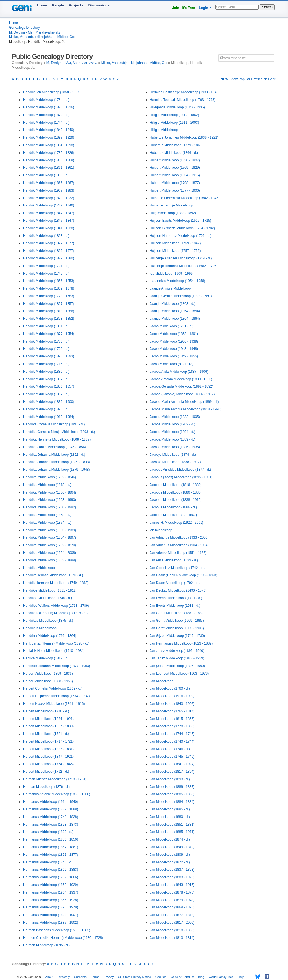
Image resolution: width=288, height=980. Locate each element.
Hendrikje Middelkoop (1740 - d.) (48, 598)
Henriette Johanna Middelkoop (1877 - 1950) (57, 666)
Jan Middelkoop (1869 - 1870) (172, 907)
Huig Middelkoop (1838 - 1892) (173, 213)
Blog (201, 977)
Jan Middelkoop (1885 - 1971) (172, 832)
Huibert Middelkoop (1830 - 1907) (175, 160)
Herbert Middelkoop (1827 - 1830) (48, 726)
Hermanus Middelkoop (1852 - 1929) (50, 885)
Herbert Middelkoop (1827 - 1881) (48, 749)
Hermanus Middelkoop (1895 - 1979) (50, 907)
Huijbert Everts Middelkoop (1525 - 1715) (180, 221)
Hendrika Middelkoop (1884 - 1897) (49, 537)
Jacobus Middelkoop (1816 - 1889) (176, 485)
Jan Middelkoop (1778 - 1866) (172, 726)
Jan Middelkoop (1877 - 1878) (172, 915)
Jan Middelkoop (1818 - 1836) (172, 930)
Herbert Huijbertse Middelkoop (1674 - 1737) (56, 696)
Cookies (161, 977)
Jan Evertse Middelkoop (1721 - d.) (176, 598)
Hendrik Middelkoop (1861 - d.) (46, 326)
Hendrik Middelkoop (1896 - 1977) (49, 251)
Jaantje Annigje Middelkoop (170, 288)
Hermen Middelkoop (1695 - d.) (46, 945)
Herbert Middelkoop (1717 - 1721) (48, 741)
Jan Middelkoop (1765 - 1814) (172, 711)
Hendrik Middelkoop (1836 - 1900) (49, 402)
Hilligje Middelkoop (164, 130)
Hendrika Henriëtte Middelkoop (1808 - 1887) (57, 439)
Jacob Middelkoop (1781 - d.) (171, 326)
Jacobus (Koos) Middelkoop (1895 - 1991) (181, 477)
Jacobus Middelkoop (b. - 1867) (173, 515)
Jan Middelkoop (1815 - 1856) (172, 719)
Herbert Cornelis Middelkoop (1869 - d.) (53, 688)
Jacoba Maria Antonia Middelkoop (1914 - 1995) (186, 409)
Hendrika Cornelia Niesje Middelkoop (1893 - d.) (59, 432)
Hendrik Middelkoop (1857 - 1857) (49, 304)
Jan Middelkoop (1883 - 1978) (172, 877)
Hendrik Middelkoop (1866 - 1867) (49, 183)
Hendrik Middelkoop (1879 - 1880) (49, 258)
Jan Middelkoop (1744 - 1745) (172, 734)
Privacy (109, 977)
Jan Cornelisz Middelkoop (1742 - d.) (177, 568)
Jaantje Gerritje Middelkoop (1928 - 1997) (181, 296)
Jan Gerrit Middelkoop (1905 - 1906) (177, 628)
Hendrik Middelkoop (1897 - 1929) (49, 137)
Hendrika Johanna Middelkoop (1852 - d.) (54, 455)
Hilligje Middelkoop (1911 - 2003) (174, 123)
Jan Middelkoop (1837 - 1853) (172, 870)
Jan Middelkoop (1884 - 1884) (172, 802)
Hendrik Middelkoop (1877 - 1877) (49, 243)
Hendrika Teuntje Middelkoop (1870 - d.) (53, 575)
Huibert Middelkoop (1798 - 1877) (175, 183)
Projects (76, 5)
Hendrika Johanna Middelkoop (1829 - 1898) (57, 462)
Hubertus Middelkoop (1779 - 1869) (176, 145)
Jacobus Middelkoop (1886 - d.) (173, 507)
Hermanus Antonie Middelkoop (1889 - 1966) (57, 794)
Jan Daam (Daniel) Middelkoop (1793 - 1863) (183, 575)
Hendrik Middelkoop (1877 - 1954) (49, 334)
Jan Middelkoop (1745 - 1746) (172, 757)
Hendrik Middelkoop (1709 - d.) (46, 349)
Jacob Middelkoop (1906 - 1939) (174, 341)
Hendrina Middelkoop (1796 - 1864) (50, 636)
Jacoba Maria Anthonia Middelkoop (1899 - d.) (184, 402)
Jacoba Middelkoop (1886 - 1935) (175, 447)
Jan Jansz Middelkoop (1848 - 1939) (177, 658)
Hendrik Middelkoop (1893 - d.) (46, 236)
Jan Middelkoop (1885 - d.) (170, 809)
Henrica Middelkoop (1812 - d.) (46, 658)
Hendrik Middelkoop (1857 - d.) (46, 394)
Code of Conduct (182, 977)
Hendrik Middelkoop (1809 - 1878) (49, 288)
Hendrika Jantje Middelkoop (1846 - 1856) (54, 447)
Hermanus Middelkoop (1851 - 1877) (50, 855)
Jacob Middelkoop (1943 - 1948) (174, 349)
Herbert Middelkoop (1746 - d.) (46, 711)
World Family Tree (221, 977)
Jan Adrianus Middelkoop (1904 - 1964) (179, 545)
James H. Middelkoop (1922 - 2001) (176, 523)
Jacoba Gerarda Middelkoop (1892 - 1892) (181, 386)
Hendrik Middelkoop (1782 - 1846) (49, 205)
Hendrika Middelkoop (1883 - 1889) (49, 560)
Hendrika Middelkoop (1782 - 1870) (49, 545)
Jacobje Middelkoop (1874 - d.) (173, 455)
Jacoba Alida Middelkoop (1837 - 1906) (179, 372)
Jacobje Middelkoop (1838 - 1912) (175, 462)
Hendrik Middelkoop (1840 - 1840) (49, 130)
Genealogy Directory (24, 28)
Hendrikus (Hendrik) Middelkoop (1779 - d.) (55, 613)
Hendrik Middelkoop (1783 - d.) (46, 341)
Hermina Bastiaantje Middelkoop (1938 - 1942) (184, 92)
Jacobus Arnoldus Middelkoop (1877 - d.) (180, 470)
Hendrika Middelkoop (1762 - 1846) (49, 477)
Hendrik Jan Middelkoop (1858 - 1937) (52, 92)
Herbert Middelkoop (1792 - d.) (46, 772)
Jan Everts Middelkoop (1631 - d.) (175, 606)
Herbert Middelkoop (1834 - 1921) (48, 719)
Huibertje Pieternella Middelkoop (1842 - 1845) (184, 198)
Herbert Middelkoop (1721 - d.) (46, 734)
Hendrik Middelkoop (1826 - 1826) (49, 107)
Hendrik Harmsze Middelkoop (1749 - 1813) (56, 583)
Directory (64, 977)
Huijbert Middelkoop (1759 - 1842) (175, 243)
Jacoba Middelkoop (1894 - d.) (172, 432)
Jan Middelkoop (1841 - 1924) (172, 764)
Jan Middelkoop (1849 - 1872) (172, 847)
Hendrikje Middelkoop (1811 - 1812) (50, 590)
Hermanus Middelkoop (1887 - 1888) (50, 809)
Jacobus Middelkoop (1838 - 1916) (176, 500)
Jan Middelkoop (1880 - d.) (170, 817)
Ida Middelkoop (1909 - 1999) (172, 274)
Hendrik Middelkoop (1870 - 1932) (49, 198)
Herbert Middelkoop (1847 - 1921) (48, 757)
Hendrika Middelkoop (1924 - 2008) (49, 553)
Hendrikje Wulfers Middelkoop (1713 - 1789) (56, 606)
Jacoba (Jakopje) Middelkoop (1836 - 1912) (182, 394)
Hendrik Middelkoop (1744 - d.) (46, 123)
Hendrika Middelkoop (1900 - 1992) (49, 507)
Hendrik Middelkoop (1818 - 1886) (49, 311)
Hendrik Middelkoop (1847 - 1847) (49, 213)
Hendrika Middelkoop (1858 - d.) (47, 515)
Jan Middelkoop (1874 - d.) (170, 839)
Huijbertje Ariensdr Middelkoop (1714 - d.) (181, 258)
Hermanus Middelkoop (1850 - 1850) (50, 839)
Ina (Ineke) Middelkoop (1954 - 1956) (177, 281)
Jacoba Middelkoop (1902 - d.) (172, 424)
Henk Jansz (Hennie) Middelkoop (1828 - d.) (56, 643)
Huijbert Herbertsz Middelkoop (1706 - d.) (181, 236)
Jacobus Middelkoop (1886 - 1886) (176, 492)
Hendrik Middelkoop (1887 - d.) (46, 379)
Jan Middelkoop (161, 681)
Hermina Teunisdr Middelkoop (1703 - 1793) (183, 100)
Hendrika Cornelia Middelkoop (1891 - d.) (54, 424)
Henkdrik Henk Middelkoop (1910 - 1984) (54, 651)
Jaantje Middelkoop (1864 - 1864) (175, 319)
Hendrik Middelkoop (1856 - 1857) (49, 386)
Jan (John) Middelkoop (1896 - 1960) (177, 666)
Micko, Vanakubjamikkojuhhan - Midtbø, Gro (42, 37)
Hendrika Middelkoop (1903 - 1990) (49, 500)
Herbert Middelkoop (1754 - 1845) (48, 764)
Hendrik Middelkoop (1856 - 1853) (49, 281)
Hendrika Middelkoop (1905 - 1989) (49, 530)
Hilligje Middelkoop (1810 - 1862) (174, 115)
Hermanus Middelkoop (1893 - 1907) (50, 915)
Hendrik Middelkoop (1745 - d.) (46, 274)
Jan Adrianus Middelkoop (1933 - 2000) (179, 537)
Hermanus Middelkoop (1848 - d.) (48, 862)
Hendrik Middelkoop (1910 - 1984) (49, 417)
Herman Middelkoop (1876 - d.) (46, 787)
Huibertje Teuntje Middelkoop (171, 205)
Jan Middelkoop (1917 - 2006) (172, 923)
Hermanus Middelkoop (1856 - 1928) (50, 900)
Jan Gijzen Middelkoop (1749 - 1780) (177, 636)
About (49, 977)
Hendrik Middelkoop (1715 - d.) (46, 364)
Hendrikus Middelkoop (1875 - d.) (48, 621)
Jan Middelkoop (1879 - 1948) (172, 900)
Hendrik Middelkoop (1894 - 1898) (49, 145)
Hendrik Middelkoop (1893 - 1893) (49, 356)
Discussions (99, 5)
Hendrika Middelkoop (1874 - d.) (47, 523)
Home (42, 5)
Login (203, 8)
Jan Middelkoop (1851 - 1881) (172, 825)
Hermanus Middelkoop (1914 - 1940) (50, 802)
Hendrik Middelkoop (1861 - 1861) (49, 168)
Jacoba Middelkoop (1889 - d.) (172, 439)
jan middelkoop (161, 530)
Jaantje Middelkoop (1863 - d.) (172, 304)
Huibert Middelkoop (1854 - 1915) (175, 175)
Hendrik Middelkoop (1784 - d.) (46, 100)
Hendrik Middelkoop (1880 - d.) (46, 372)
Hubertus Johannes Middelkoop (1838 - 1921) (184, 137)
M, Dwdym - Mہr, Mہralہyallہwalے (35, 32)
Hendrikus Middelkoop (40, 628)
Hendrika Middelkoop (39, 568)
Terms (95, 977)
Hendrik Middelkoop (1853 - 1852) (49, 319)
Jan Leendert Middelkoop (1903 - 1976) (179, 674)
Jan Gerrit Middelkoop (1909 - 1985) (177, 621)
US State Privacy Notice (134, 977)
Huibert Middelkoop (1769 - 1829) (175, 168)
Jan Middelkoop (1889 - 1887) (172, 787)
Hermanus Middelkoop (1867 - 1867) (50, 847)
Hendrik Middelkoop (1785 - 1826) (49, 153)
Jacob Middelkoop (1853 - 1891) (174, 334)
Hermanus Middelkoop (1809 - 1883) (50, 870)
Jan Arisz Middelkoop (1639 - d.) (174, 560)
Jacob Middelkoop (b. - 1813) (171, 364)
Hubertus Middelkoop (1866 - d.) (174, 153)
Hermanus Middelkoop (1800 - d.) (48, 832)
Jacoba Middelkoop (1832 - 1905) (175, 417)
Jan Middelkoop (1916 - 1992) (172, 696)
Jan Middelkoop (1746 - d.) (170, 749)
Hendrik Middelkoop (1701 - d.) (46, 266)
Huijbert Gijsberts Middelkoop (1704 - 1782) (182, 228)
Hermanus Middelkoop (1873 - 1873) (50, 825)
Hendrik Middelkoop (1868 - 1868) (49, 160)
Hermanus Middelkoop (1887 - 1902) (50, 923)
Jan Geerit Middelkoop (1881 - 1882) (177, 613)
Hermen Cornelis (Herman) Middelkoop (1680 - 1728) (63, 938)
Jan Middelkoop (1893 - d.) (170, 779)
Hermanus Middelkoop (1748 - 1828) (50, 817)
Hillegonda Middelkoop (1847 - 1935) (177, 107)
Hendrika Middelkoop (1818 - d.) (47, 485)
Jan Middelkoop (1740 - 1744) (172, 741)
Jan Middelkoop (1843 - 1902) (172, 704)
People (58, 5)
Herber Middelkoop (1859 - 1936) (48, 674)
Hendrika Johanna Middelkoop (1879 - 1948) (57, 470)
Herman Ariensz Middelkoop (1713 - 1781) (55, 779)
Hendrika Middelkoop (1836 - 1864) (49, 492)
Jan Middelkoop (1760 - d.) (170, 688)
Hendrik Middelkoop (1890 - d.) (46, 409)
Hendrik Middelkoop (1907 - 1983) (49, 190)
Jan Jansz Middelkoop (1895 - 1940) (177, 651)
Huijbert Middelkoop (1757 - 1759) (175, 251)
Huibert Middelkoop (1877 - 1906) (175, 190)
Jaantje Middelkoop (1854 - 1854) (175, 311)
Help (241, 977)
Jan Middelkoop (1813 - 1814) (172, 938)
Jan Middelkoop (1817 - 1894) (172, 772)
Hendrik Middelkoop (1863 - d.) (46, 175)
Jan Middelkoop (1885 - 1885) (172, 794)
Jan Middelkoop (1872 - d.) (170, 862)
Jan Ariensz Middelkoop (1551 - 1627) (178, 553)
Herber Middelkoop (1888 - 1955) (48, 681)
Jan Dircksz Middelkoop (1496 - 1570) (178, 590)
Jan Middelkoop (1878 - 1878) (172, 892)
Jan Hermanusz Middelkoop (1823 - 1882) (181, 643)
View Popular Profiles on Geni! (248, 79)
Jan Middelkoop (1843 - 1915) (172, 885)
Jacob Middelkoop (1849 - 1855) (174, 356)
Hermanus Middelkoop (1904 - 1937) (50, 892)
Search (267, 7)
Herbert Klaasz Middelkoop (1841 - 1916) (54, 704)
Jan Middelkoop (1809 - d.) (170, 855)
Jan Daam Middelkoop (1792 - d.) (175, 583)
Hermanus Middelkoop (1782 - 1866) (50, 877)
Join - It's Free (184, 8)
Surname (81, 977)
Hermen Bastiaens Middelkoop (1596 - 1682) (57, 930)
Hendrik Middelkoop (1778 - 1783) (49, 296)
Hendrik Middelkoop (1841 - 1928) (49, 228)
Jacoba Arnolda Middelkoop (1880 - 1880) (181, 379)
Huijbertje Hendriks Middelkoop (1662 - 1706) (184, 266)
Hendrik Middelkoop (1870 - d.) (46, 115)
